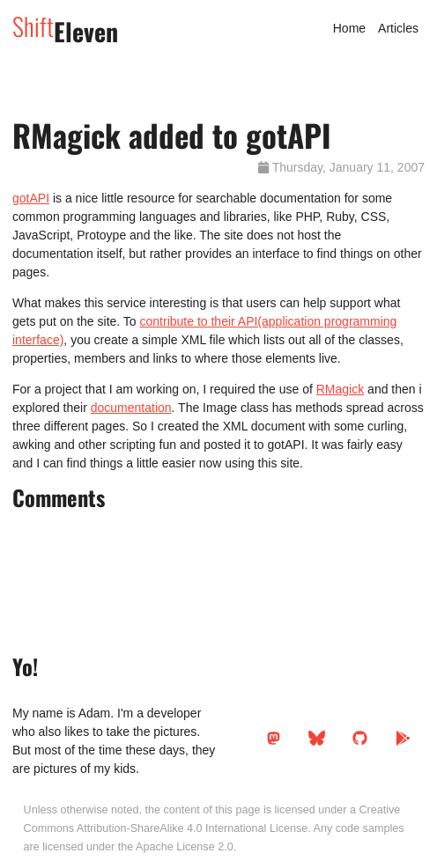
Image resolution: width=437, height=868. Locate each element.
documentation (131, 408)
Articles (398, 28)
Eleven (65, 32)
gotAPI (31, 198)
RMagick (340, 389)
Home (349, 28)
